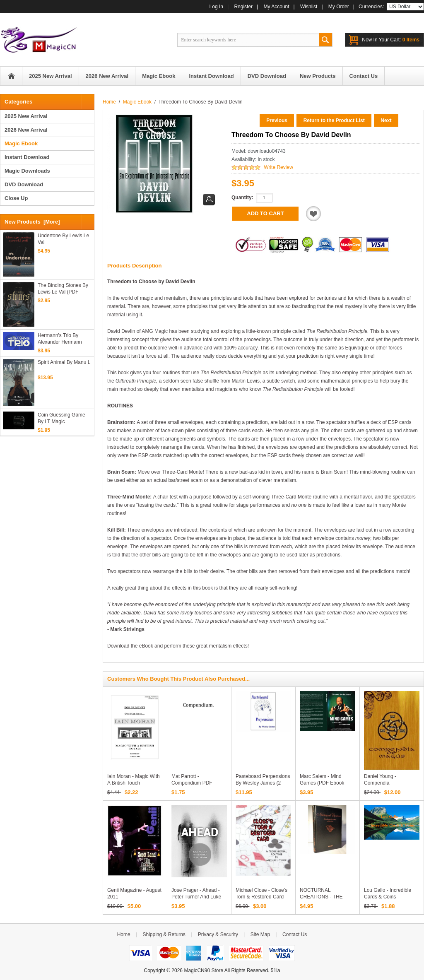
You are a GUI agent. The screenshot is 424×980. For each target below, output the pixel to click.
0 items (391, 40)
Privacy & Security (218, 934)
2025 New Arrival (26, 116)
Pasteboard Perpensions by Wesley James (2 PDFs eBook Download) (263, 783)
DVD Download (24, 184)
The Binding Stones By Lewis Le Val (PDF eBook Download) (63, 289)
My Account (277, 7)
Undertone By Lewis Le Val (63, 239)
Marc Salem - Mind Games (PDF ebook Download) (322, 783)
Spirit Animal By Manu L (64, 362)
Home (11, 76)
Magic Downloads (27, 171)
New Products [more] (32, 222)
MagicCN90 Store (204, 970)
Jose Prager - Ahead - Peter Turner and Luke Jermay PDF (196, 897)
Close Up (16, 198)
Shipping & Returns (164, 934)
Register (243, 7)
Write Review (278, 167)
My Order (339, 7)
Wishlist (309, 7)
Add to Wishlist (313, 214)
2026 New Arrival (26, 130)
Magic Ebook (137, 102)
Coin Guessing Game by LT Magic (61, 418)
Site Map (260, 934)
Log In (216, 7)
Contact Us (295, 934)
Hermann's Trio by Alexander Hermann (60, 339)
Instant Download (27, 157)
